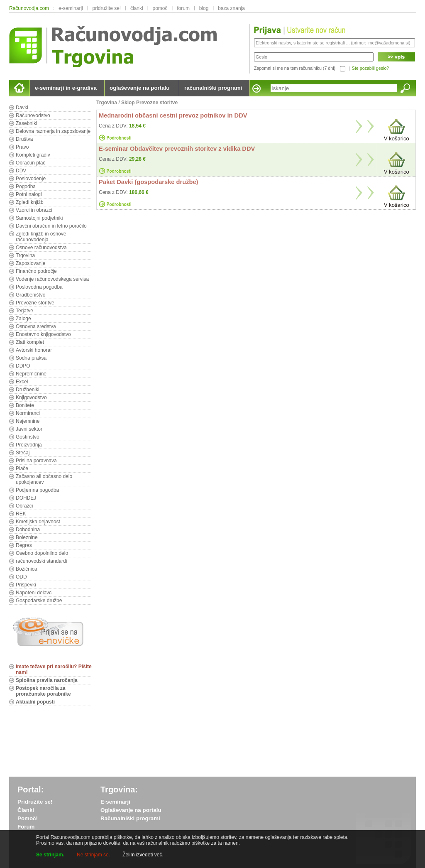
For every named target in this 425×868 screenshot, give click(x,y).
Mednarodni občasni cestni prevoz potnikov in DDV (173, 115)
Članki (26, 810)
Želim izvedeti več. (143, 855)
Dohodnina (28, 530)
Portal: (31, 790)
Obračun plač (31, 163)
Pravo (22, 147)
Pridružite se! (35, 802)
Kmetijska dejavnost (38, 522)
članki (137, 8)
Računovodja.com (29, 8)
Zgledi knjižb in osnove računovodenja (41, 237)
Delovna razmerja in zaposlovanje (53, 131)
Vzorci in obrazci (34, 210)
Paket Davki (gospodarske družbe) (148, 182)
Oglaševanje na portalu (131, 810)
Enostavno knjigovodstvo (43, 334)
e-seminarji (71, 8)
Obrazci (24, 506)
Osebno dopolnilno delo (42, 553)
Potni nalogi (29, 194)
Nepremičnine (31, 374)
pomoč (160, 8)
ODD (21, 577)
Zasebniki (26, 123)
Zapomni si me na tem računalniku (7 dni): (295, 68)
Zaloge (23, 319)
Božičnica (26, 569)
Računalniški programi (130, 818)
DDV (21, 171)
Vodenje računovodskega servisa (52, 279)
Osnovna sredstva (36, 326)
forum (183, 8)
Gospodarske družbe (39, 601)
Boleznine (27, 537)
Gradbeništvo (31, 295)
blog (204, 8)
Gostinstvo (28, 437)
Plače (22, 468)
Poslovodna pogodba (39, 287)
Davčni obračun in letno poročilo (51, 226)
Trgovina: (119, 790)
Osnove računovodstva (41, 248)
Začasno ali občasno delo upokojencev (44, 479)
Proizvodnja (29, 445)
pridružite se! (107, 8)
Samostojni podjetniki (39, 218)
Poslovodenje (31, 179)
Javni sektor (29, 429)
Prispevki (26, 585)
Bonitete (25, 405)
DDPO (23, 366)
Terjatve (24, 311)
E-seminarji (115, 802)
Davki (22, 108)
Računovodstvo (33, 115)
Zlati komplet (30, 342)
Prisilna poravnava (36, 461)
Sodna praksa (31, 358)
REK (21, 514)
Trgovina (25, 255)
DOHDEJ (26, 498)
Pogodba (26, 186)
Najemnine (28, 421)
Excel (22, 382)
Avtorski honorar (34, 350)
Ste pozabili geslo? (370, 68)
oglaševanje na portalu (139, 88)
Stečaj (23, 453)
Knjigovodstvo (31, 397)
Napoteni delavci (34, 593)
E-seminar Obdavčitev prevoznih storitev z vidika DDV (177, 149)
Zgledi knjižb (30, 202)
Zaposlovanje (31, 263)
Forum (26, 827)
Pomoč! (28, 818)
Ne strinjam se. (93, 855)
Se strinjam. (50, 855)
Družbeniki (28, 390)
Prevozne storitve (35, 303)
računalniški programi (213, 88)
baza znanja (231, 8)
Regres (24, 545)
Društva (24, 139)
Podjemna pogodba (37, 490)
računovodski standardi (41, 561)
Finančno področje (36, 271)
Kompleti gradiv (33, 155)
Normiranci (28, 413)
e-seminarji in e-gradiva (66, 88)
